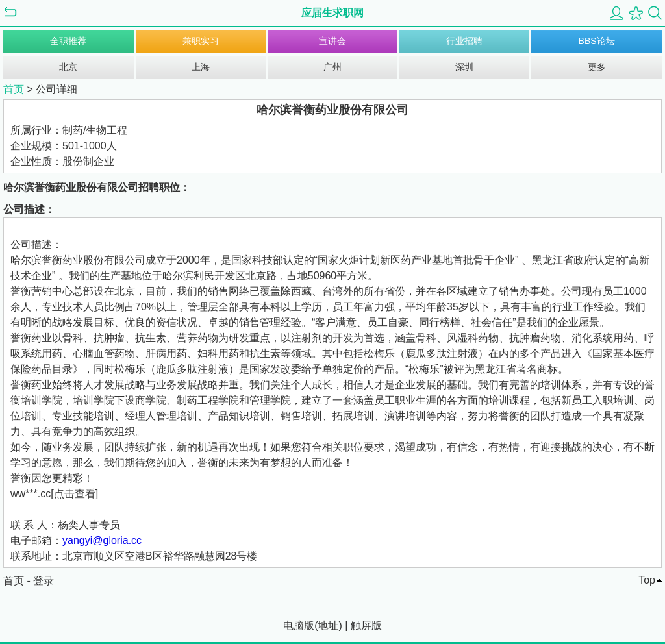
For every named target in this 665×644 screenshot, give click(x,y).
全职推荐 (68, 41)
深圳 (464, 67)
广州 (332, 67)
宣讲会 (332, 41)
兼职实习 (201, 41)
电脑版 (299, 625)
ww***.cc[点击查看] (54, 494)
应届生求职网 (332, 13)
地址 (328, 625)
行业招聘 (464, 41)
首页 (14, 89)
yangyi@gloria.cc (102, 540)
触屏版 (366, 625)
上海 (201, 67)
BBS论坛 (597, 41)
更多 (597, 67)
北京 (68, 67)
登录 (44, 581)
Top (647, 580)
